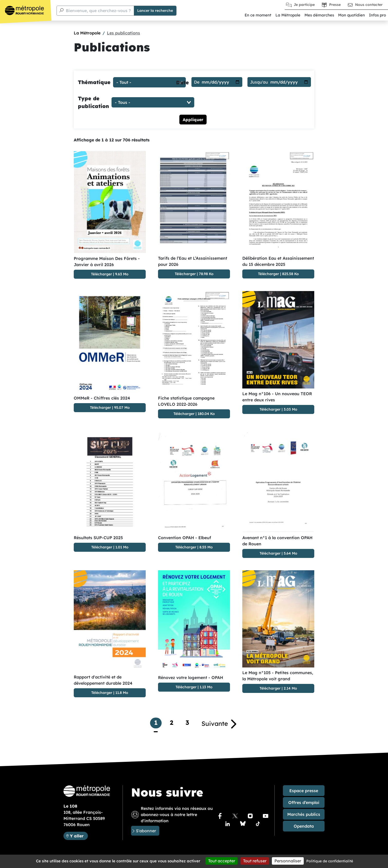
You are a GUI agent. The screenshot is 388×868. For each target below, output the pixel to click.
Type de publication (93, 102)
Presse (335, 5)
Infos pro (377, 15)
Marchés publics (304, 814)
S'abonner (146, 831)
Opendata (304, 826)
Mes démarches (319, 15)
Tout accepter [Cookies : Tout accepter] (222, 861)
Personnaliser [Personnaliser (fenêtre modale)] (288, 861)
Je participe (304, 5)
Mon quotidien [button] (352, 15)
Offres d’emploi (304, 802)
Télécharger (101, 274)
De (197, 82)
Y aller (77, 836)
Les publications (123, 33)
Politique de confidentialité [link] (330, 861)
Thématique (94, 82)
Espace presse (304, 791)
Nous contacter (369, 5)
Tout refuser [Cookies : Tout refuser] (255, 861)
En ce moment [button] (258, 15)
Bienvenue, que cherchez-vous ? (98, 11)
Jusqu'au (259, 82)
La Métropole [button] (288, 15)
